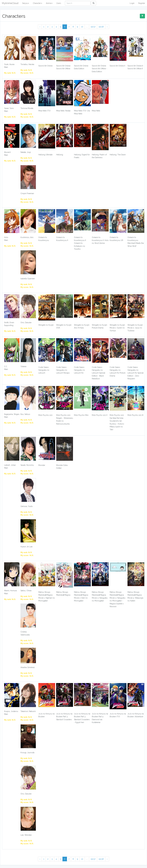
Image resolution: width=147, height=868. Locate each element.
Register (142, 3)
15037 (93, 27)
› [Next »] (107, 27)
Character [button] (37, 3)
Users (59, 3)
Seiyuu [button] (26, 3)
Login (132, 3)
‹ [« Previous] (40, 27)
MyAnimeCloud (10, 3)
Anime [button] (49, 3)
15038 (101, 27)
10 (82, 27)
